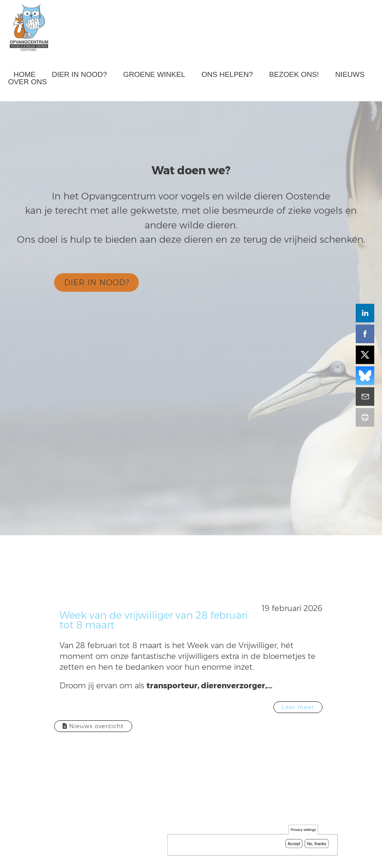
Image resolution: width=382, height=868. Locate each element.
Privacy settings (303, 830)
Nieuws (350, 74)
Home (25, 74)
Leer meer (298, 707)
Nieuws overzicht (93, 726)
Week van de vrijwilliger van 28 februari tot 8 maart (154, 620)
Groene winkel (154, 74)
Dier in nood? (79, 74)
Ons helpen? (227, 74)
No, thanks (317, 844)
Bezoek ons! (294, 74)
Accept (294, 844)
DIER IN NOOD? (97, 283)
